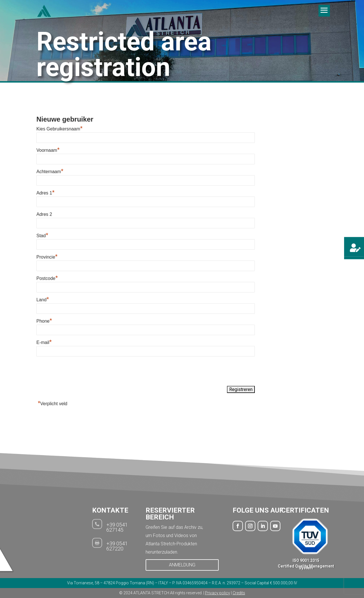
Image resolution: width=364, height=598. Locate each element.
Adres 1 (45, 193)
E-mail (44, 342)
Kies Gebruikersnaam (59, 129)
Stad (42, 236)
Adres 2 (44, 214)
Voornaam (48, 150)
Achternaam (50, 172)
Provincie (47, 257)
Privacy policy (218, 593)
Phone (44, 321)
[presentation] (80, 372)
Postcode (47, 278)
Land (43, 300)
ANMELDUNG (182, 565)
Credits (239, 593)
